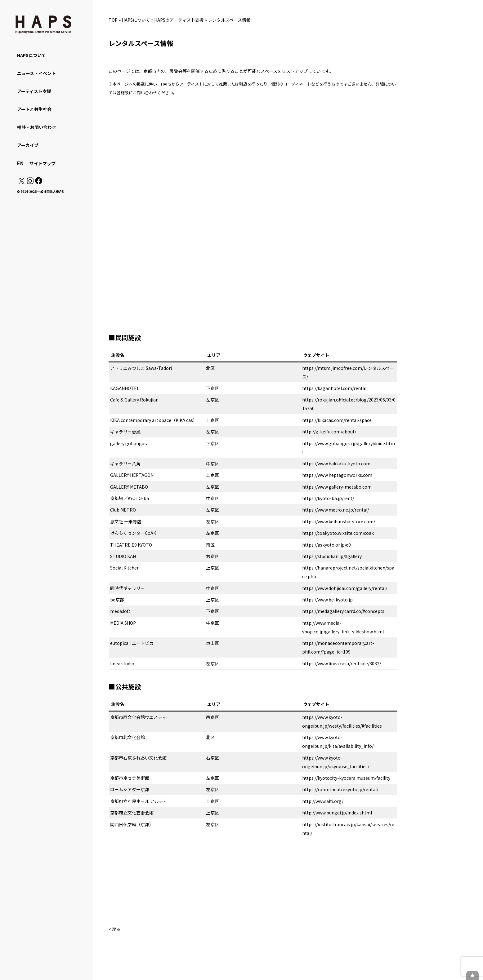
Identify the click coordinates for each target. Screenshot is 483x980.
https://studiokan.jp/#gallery (332, 556)
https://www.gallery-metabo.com (337, 487)
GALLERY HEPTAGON (132, 475)
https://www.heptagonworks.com (337, 475)
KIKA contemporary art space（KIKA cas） (154, 420)
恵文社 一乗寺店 (126, 521)
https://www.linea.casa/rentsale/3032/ (342, 663)
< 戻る (115, 929)
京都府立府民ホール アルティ (139, 801)
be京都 (117, 600)
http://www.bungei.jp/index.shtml (337, 813)
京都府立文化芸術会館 (132, 813)
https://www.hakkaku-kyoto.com (336, 463)
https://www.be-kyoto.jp (327, 600)
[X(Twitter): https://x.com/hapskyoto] (21, 182)
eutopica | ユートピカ (132, 643)
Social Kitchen (125, 568)
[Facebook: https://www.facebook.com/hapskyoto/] (38, 182)
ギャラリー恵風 (125, 432)
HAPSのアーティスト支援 (179, 20)
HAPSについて (136, 20)
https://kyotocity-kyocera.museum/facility (346, 778)
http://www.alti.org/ (323, 801)
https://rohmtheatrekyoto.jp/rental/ (340, 789)
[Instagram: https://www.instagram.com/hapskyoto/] (30, 182)
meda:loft (120, 611)
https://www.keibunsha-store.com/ (339, 521)
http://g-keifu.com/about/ (329, 432)
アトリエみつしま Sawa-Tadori (141, 368)
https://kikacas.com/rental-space (337, 420)
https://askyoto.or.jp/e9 (326, 545)
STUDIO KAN (123, 556)
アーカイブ (28, 145)
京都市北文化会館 (127, 737)
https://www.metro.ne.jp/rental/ (335, 510)
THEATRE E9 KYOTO (131, 545)
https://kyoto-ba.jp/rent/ (328, 498)
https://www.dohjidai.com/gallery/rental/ (345, 588)
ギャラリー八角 (125, 463)
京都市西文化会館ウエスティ (138, 717)
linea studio (122, 663)
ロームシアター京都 (130, 789)
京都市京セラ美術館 (130, 778)
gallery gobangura (129, 443)
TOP (113, 20)
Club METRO (123, 510)
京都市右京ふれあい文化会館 (138, 758)
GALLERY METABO (129, 487)
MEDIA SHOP (123, 623)
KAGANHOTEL (125, 388)
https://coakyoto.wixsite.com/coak (338, 533)
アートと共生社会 (34, 109)
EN (20, 163)
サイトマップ (42, 163)
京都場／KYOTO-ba (130, 498)
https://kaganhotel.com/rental (334, 388)
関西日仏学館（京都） (132, 824)
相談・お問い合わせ (37, 127)
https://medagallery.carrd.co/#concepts (343, 611)
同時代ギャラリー (127, 588)
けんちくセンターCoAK (133, 533)
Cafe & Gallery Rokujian (134, 400)
